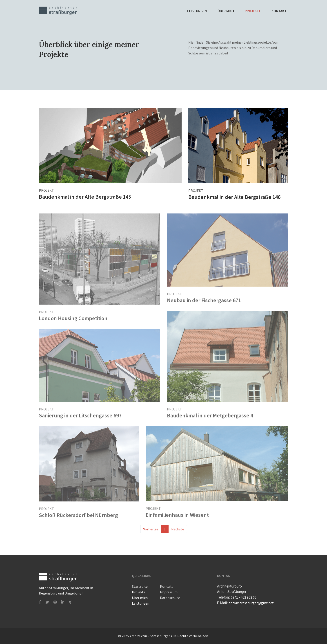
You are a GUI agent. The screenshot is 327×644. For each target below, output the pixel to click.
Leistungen (197, 11)
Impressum (169, 592)
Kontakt (279, 11)
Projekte (253, 11)
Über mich (226, 11)
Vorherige (151, 529)
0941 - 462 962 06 (244, 597)
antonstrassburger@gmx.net (251, 603)
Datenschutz (170, 598)
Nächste (178, 529)
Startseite (140, 586)
